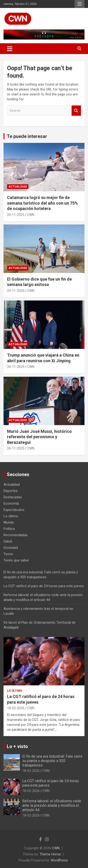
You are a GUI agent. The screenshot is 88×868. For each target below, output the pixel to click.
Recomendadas (16, 535)
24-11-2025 (16, 215)
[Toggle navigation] (10, 49)
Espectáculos (14, 510)
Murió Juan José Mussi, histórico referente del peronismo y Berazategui (39, 437)
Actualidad (18, 187)
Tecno (8, 554)
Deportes (11, 491)
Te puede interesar (27, 136)
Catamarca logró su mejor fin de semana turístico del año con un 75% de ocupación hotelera (42, 203)
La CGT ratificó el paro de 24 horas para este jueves (44, 586)
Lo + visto (17, 746)
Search (76, 111)
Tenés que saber (16, 560)
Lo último (11, 516)
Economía (11, 503)
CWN (31, 215)
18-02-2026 (16, 708)
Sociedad (11, 548)
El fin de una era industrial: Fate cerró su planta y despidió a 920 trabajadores (52, 761)
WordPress (59, 860)
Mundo (9, 522)
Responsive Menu (80, 4)
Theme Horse (50, 854)
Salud (8, 541)
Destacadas (13, 497)
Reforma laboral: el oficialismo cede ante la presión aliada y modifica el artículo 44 (52, 805)
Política (9, 529)
